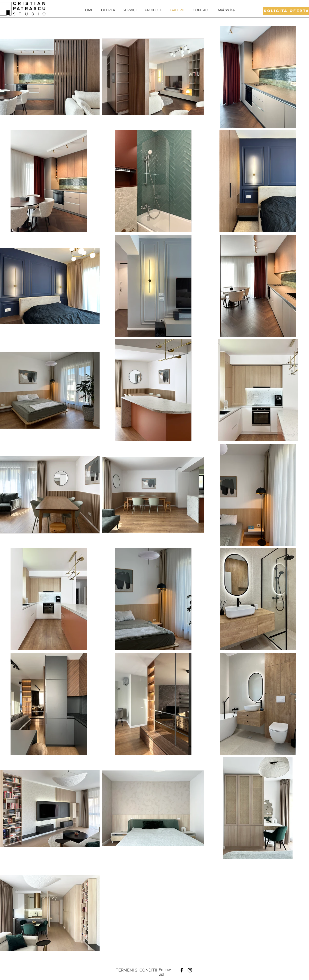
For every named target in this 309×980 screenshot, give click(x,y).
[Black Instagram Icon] (190, 970)
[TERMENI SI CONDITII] (136, 970)
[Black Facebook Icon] (182, 970)
